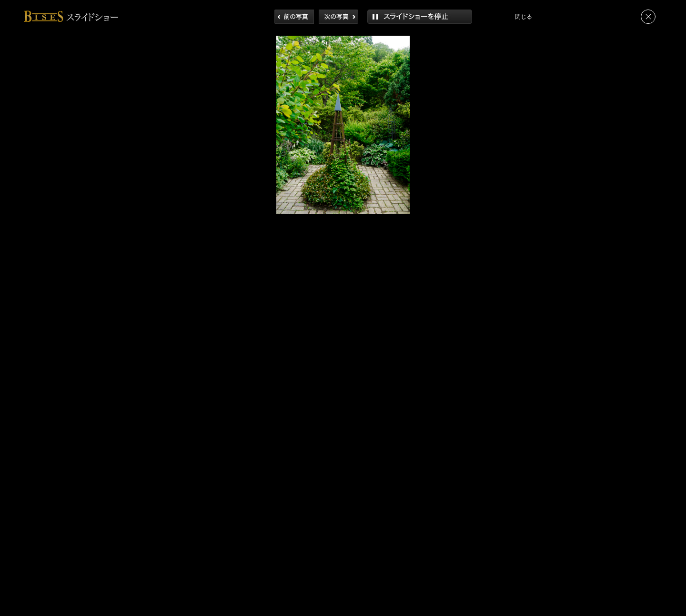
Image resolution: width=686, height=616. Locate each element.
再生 (420, 17)
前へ (294, 17)
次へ (338, 17)
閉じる (648, 17)
